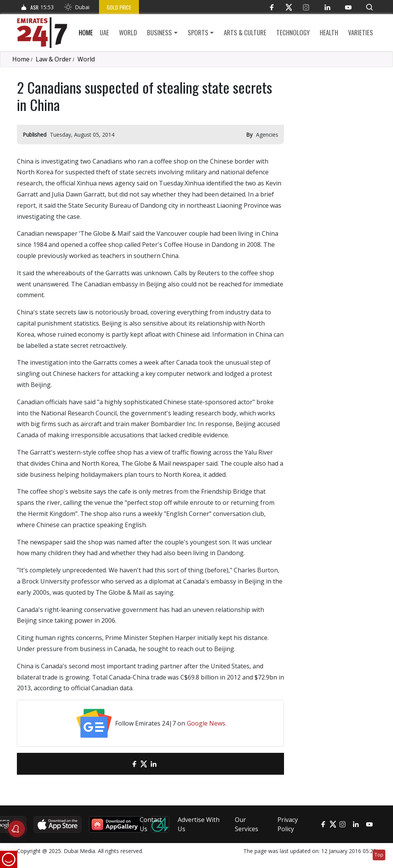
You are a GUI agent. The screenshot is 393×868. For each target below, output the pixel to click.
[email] (121, 764)
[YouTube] (348, 7)
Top (379, 855)
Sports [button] (198, 32)
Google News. (207, 723)
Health (329, 32)
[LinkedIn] (327, 7)
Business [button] (159, 32)
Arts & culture (245, 32)
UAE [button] (104, 32)
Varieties (361, 32)
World (128, 32)
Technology (293, 32)
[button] (369, 7)
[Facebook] (272, 7)
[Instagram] (306, 7)
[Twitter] (289, 7)
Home (86, 32)
